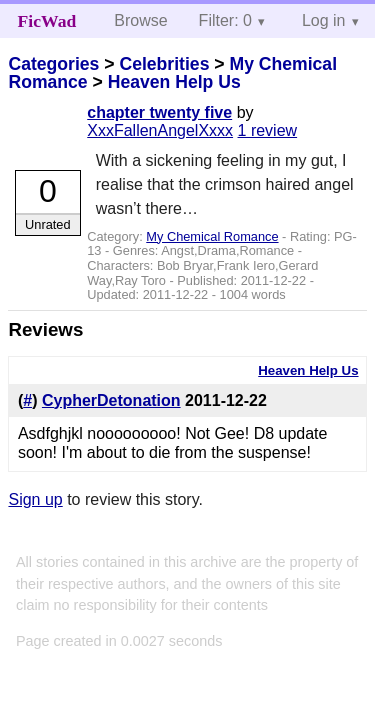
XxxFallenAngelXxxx (160, 130)
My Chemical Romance (212, 236)
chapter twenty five (159, 112)
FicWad (47, 21)
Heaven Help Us (174, 82)
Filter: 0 (225, 20)
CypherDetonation (111, 400)
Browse (140, 20)
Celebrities (164, 64)
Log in (324, 20)
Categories (53, 64)
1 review (268, 130)
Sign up (35, 499)
